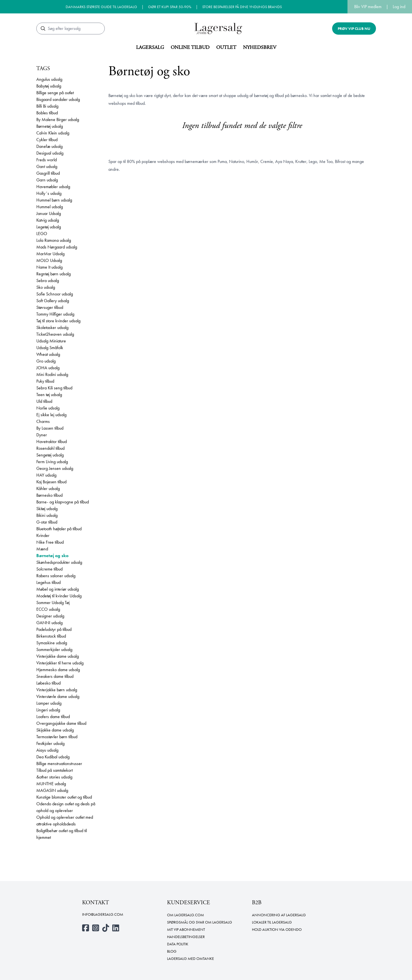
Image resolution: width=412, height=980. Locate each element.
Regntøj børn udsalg (53, 274)
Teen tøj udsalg (49, 395)
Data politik (178, 944)
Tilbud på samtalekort (54, 770)
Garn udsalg (47, 180)
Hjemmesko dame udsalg (58, 670)
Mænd (42, 549)
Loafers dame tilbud (53, 717)
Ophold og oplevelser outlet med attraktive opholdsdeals (65, 821)
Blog (172, 951)
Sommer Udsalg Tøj (53, 603)
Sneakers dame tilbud (55, 676)
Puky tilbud (45, 381)
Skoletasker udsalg (52, 327)
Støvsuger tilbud (50, 307)
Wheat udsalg (48, 354)
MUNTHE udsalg (51, 784)
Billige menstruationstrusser (59, 764)
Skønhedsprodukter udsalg (59, 562)
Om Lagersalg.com (185, 915)
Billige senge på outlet (55, 93)
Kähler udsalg (48, 488)
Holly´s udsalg (49, 193)
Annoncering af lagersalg (279, 915)
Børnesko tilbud (49, 495)
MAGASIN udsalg (52, 790)
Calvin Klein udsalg (53, 133)
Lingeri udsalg (48, 710)
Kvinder (43, 535)
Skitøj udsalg (47, 509)
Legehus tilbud (48, 582)
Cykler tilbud (47, 140)
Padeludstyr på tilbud (54, 629)
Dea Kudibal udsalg (53, 757)
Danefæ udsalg (49, 146)
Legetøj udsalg (49, 227)
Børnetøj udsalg (50, 126)
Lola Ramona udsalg (54, 240)
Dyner (42, 435)
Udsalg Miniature (51, 341)
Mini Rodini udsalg (52, 374)
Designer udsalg (50, 616)
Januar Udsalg (49, 213)
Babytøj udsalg (49, 86)
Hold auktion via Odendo (277, 929)
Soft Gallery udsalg (53, 301)
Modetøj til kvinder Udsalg (59, 596)
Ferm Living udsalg (52, 462)
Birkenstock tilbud (51, 636)
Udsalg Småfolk (50, 348)
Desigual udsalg (50, 153)
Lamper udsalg (49, 703)
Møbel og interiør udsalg (58, 589)
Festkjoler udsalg (50, 743)
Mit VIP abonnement (186, 929)
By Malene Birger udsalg (58, 119)
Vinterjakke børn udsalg (57, 690)
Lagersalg (150, 47)
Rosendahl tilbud (50, 448)
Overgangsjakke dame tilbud (61, 723)
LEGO (42, 234)
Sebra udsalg (48, 280)
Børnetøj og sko (52, 556)
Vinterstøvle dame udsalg (58, 696)
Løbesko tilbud (48, 683)
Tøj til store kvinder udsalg (58, 321)
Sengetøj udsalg (50, 455)
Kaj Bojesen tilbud (51, 482)
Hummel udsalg (50, 207)
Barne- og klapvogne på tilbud (63, 502)
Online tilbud (190, 47)
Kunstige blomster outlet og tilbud (64, 797)
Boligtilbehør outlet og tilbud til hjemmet (62, 834)
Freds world (47, 160)
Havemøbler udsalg (53, 187)
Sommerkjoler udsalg (54, 649)
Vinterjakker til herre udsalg (60, 663)
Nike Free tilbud (50, 542)
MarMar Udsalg (50, 254)
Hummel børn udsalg (54, 200)
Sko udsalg (46, 287)
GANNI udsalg (49, 623)
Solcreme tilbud (49, 569)
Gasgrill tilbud (48, 173)
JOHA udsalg (48, 368)
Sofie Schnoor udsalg (55, 294)
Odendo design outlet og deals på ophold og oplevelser (66, 807)
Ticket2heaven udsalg (55, 334)
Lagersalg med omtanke (190, 958)
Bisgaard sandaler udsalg (58, 99)
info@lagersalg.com (103, 914)
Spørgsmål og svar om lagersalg (200, 922)
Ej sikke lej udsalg (51, 415)
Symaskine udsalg (52, 643)
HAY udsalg (46, 475)
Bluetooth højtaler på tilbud (59, 529)
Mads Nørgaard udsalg (57, 247)
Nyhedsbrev (260, 47)
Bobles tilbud (47, 113)
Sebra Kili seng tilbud (54, 388)
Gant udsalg (47, 166)
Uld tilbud (44, 401)
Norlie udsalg (48, 408)
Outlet (226, 47)
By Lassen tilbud (50, 428)
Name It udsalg (49, 267)
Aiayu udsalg (47, 750)
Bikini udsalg (47, 515)
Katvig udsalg (48, 220)
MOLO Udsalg (49, 260)
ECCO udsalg (48, 609)
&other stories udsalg (54, 777)
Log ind (399, 7)
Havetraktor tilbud (52, 442)
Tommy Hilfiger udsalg (55, 314)
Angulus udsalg (49, 79)
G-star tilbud (47, 522)
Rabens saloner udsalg (56, 576)
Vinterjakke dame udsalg (58, 656)
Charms (43, 421)
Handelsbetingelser (186, 937)
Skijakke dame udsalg (55, 730)
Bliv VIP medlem (368, 7)
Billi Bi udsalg (47, 106)
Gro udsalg (46, 361)
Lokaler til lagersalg (272, 922)
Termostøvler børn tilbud (57, 737)
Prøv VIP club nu (354, 29)
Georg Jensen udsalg (55, 468)
